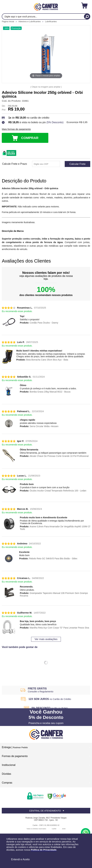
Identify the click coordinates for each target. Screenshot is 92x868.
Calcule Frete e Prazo (15, 164)
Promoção (16, 28)
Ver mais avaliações (46, 639)
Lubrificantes (51, 21)
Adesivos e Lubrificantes (30, 21)
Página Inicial (8, 21)
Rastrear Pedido (20, 747)
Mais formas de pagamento (16, 129)
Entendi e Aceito (20, 859)
